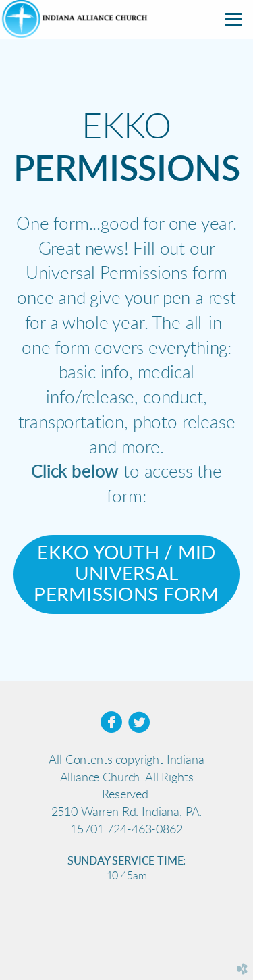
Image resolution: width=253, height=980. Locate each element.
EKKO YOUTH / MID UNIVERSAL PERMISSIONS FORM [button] (126, 574)
